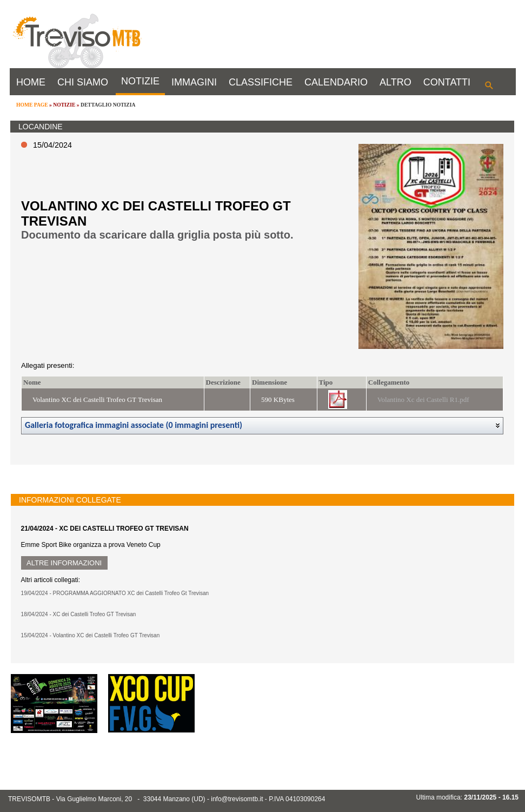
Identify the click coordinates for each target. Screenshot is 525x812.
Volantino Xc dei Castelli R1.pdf (423, 400)
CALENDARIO (336, 82)
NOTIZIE (140, 81)
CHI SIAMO (83, 82)
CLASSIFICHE (261, 82)
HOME (31, 82)
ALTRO (396, 82)
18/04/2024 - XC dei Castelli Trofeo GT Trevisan (79, 614)
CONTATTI (447, 82)
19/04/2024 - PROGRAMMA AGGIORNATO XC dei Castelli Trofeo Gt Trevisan (115, 593)
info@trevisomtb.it (237, 799)
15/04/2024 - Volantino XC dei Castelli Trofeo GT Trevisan (91, 635)
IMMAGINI (194, 82)
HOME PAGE (32, 105)
